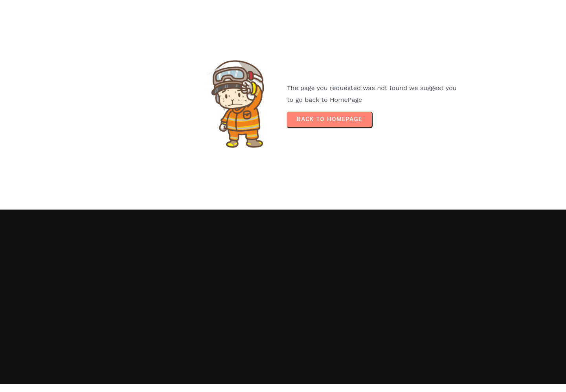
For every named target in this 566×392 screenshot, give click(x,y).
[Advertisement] (442, 297)
